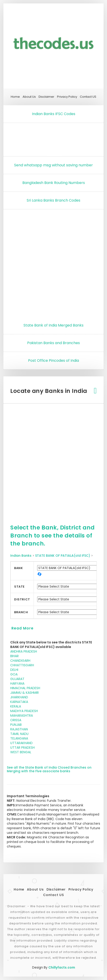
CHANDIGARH (20, 661)
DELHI (14, 670)
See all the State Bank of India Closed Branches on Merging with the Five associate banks (49, 769)
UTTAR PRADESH (22, 748)
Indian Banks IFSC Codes (54, 114)
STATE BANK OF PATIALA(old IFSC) (63, 556)
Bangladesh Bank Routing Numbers (54, 183)
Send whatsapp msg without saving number (53, 165)
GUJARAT (17, 679)
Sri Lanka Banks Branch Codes (53, 200)
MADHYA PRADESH (24, 711)
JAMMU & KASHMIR (25, 693)
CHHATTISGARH (22, 665)
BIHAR (14, 656)
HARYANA (17, 683)
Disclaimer (46, 97)
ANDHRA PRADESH (24, 651)
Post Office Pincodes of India (53, 360)
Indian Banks (21, 556)
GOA (14, 674)
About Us (29, 97)
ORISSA (16, 720)
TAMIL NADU (19, 734)
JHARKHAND (19, 697)
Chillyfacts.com (62, 967)
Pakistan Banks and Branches (53, 343)
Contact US (88, 97)
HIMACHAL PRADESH (25, 688)
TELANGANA (19, 738)
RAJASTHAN (19, 729)
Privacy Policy (67, 97)
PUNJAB (16, 725)
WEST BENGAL (21, 752)
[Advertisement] (54, 138)
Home (15, 97)
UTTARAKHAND (21, 743)
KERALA (16, 706)
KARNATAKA (19, 702)
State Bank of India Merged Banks (53, 325)
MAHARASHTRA (22, 715)
